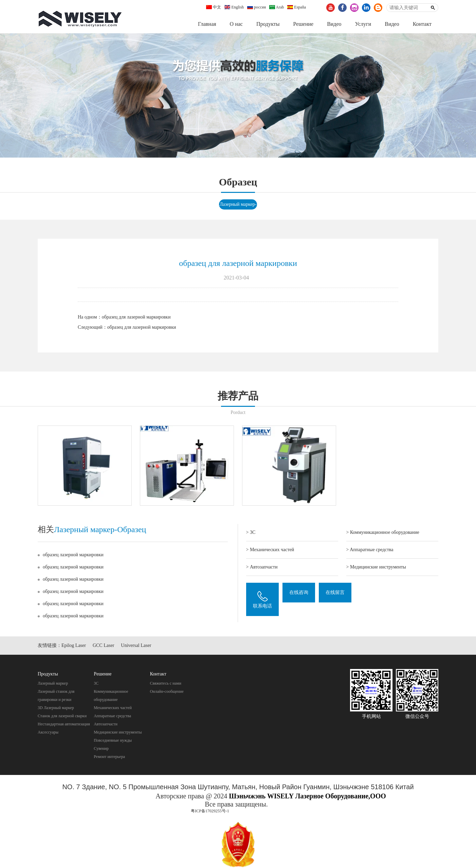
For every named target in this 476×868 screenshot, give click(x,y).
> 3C (251, 533)
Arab (277, 7)
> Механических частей (270, 550)
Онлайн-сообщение (167, 692)
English (234, 7)
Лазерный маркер (53, 684)
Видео (334, 24)
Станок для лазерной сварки (62, 716)
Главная (207, 24)
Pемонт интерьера (109, 757)
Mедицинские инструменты (118, 733)
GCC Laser (103, 646)
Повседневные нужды (113, 741)
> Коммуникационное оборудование (383, 533)
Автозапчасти (106, 724)
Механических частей (113, 708)
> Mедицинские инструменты (376, 567)
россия (257, 7)
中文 (214, 7)
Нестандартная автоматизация (64, 724)
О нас (236, 24)
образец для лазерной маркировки (136, 317)
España (297, 7)
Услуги (363, 24)
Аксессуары (48, 733)
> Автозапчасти (262, 567)
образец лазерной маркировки (73, 555)
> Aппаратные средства (370, 550)
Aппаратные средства (112, 716)
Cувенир (101, 749)
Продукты (268, 24)
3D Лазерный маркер (56, 708)
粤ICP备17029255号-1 (210, 811)
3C (96, 684)
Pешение (303, 24)
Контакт (422, 24)
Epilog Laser (74, 646)
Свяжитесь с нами (166, 684)
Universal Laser (136, 646)
